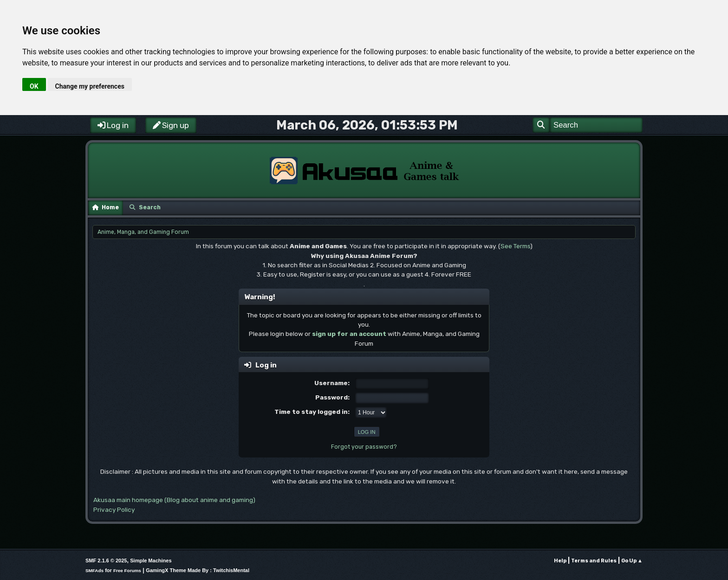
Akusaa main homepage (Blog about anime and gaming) (174, 500)
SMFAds (94, 570)
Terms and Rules (594, 561)
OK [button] (34, 86)
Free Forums (127, 570)
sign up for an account (349, 334)
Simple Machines (151, 561)
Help (560, 561)
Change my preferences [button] (90, 86)
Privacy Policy (114, 509)
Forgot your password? (364, 447)
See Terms (515, 246)
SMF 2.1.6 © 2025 (106, 561)
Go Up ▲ (632, 561)
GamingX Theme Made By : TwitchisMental (198, 570)
